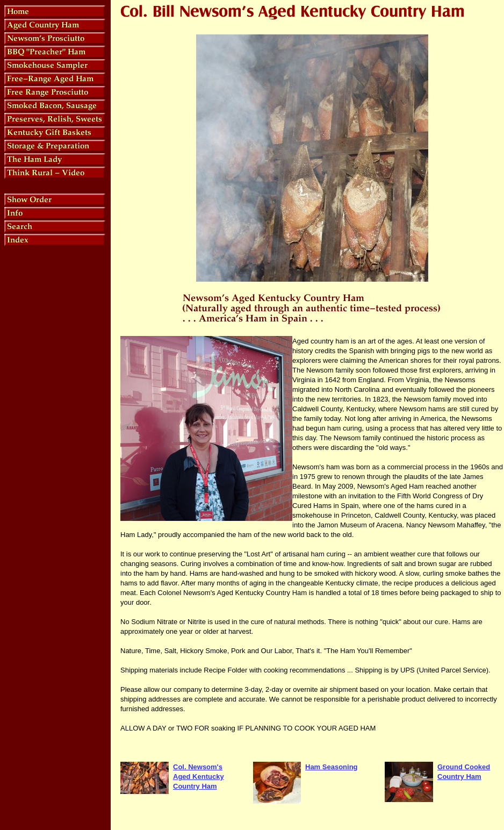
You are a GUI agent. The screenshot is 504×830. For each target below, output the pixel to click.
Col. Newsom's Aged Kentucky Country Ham (199, 777)
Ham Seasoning (332, 767)
